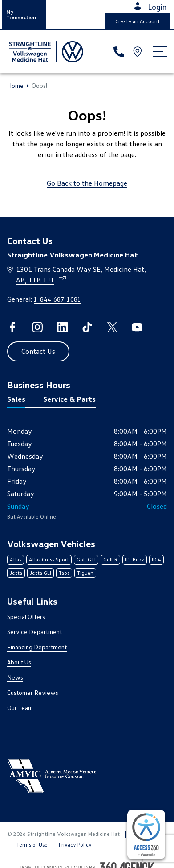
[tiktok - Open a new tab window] (87, 327)
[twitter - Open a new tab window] (112, 327)
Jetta (16, 573)
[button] (24, 15)
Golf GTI (86, 559)
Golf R (110, 559)
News (15, 677)
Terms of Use (32, 845)
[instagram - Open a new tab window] (37, 327)
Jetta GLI (40, 573)
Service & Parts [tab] (69, 399)
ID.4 (156, 559)
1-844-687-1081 (57, 299)
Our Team (20, 708)
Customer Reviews (33, 692)
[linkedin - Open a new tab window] (62, 327)
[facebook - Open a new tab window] (12, 327)
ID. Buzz (135, 559)
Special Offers (26, 617)
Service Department (34, 632)
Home (15, 86)
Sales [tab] (16, 399)
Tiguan (85, 573)
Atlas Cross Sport (49, 559)
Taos (64, 573)
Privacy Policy (75, 845)
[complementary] (146, 835)
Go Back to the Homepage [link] (87, 183)
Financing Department (37, 647)
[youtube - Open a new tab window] (137, 327)
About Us (19, 662)
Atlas (16, 559)
